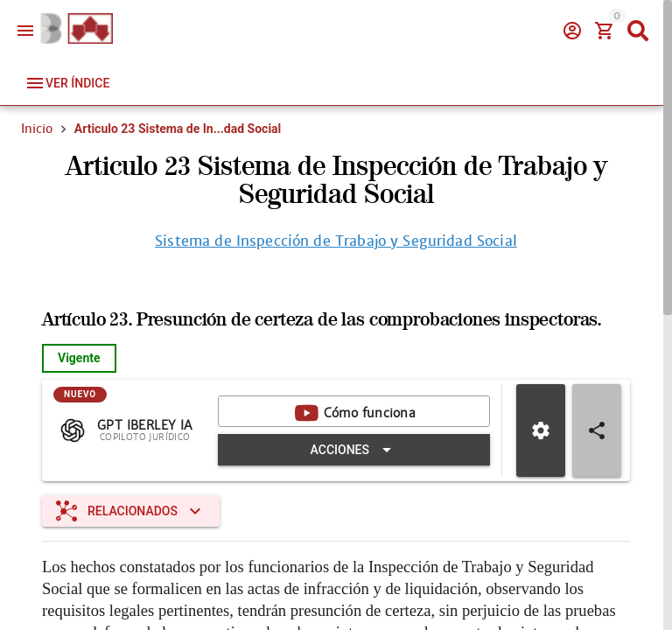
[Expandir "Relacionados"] (131, 511)
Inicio (37, 129)
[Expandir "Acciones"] (354, 450)
